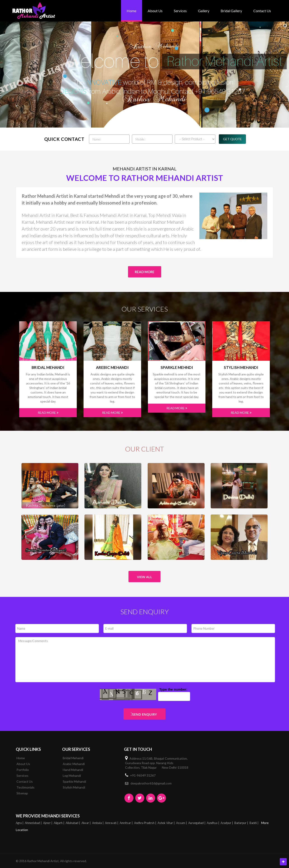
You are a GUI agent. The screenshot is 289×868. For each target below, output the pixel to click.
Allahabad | (73, 823)
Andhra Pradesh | (146, 823)
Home (132, 11)
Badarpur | (242, 823)
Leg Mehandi (72, 776)
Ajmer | (48, 823)
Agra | (20, 823)
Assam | (182, 823)
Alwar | (86, 823)
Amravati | (112, 823)
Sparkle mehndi (177, 368)
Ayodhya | (213, 823)
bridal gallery (231, 11)
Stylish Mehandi (241, 368)
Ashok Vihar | (167, 823)
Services (180, 11)
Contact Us (262, 11)
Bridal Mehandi (48, 368)
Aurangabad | (197, 823)
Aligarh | (59, 823)
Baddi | (254, 823)
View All (145, 577)
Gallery (204, 11)
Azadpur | (227, 823)
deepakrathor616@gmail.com (151, 783)
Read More (145, 272)
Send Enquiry (144, 714)
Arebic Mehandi (112, 368)
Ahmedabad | (34, 823)
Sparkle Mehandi (74, 781)
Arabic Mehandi (74, 764)
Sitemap (22, 793)
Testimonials (26, 787)
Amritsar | (127, 823)
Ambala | (98, 823)
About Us (155, 11)
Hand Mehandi (73, 770)
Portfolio (23, 770)
